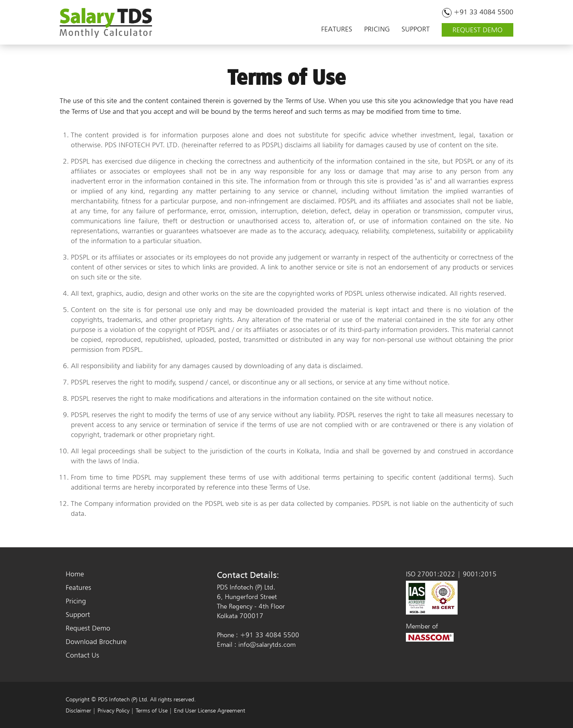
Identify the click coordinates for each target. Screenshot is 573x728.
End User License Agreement (210, 710)
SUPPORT (416, 28)
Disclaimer (78, 710)
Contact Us (82, 655)
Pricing (76, 601)
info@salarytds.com (267, 644)
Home (75, 574)
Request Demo (88, 628)
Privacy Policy (113, 710)
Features (78, 587)
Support (78, 614)
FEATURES (337, 28)
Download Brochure (96, 641)
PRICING (377, 28)
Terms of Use (152, 710)
